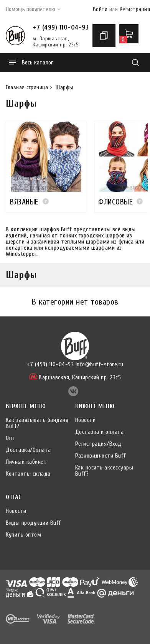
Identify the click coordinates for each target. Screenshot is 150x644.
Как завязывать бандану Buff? (37, 423)
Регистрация (135, 9)
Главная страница (27, 87)
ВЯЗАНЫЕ (24, 202)
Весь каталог (31, 63)
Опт (11, 438)
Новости (86, 420)
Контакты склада (28, 474)
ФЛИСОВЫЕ (115, 202)
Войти (100, 9)
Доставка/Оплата (28, 450)
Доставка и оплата (100, 432)
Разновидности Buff (101, 456)
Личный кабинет (26, 462)
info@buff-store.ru (100, 364)
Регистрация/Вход (98, 444)
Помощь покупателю (33, 9)
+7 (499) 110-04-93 (61, 27)
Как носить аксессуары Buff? (104, 471)
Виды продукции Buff (34, 523)
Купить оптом (23, 535)
